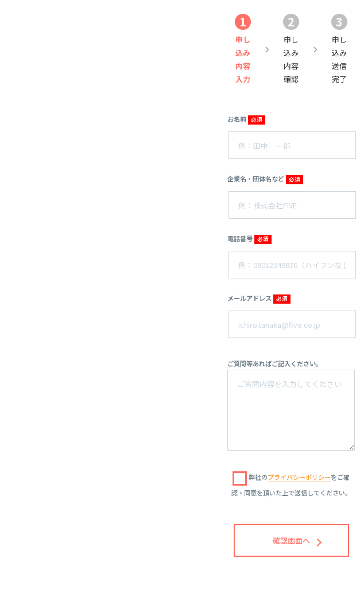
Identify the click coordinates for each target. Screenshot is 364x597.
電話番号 (249, 239)
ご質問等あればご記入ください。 (275, 363)
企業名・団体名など (265, 179)
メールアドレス (259, 298)
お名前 (246, 119)
